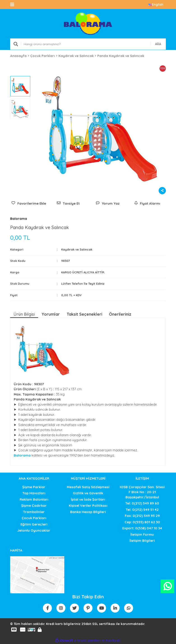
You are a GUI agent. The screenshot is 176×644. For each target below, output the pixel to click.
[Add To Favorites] (29, 204)
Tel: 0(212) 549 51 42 (142, 510)
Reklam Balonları (34, 499)
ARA (158, 44)
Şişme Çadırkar (34, 505)
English (156, 5)
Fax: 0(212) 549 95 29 (142, 516)
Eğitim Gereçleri (34, 524)
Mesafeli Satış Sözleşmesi (88, 487)
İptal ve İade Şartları (88, 499)
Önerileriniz (120, 314)
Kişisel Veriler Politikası (88, 505)
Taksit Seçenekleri (84, 314)
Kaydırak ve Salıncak (77, 249)
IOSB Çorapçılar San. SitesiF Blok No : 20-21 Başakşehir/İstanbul (142, 492)
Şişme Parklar (34, 487)
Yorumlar (51, 314)
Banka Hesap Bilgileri (88, 512)
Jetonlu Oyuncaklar (34, 530)
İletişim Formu (142, 534)
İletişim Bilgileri (142, 541)
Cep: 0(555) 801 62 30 (142, 522)
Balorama (19, 219)
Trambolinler (34, 512)
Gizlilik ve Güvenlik (88, 493)
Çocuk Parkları (34, 518)
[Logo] (88, 24)
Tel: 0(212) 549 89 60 (142, 503)
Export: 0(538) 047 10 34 (142, 528)
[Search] (88, 44)
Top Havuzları (34, 493)
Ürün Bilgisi (24, 314)
